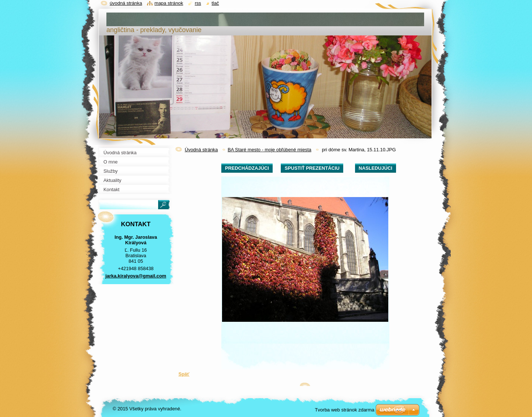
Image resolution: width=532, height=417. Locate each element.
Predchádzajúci (247, 168)
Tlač (215, 3)
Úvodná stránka (201, 150)
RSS (198, 3)
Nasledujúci (376, 168)
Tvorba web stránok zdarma (345, 410)
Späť (184, 374)
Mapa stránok (169, 3)
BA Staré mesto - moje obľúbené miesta (269, 150)
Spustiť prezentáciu (312, 168)
